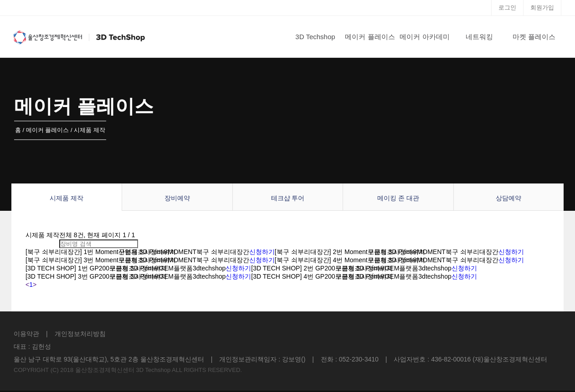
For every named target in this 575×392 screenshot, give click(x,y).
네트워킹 (479, 37)
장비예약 (177, 198)
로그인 (507, 8)
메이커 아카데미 (424, 37)
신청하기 (262, 252)
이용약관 (26, 334)
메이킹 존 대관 (398, 198)
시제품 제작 (67, 198)
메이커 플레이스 (370, 37)
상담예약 (508, 198)
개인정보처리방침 (80, 334)
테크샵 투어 (288, 198)
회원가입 (542, 8)
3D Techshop (315, 37)
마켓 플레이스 (534, 37)
